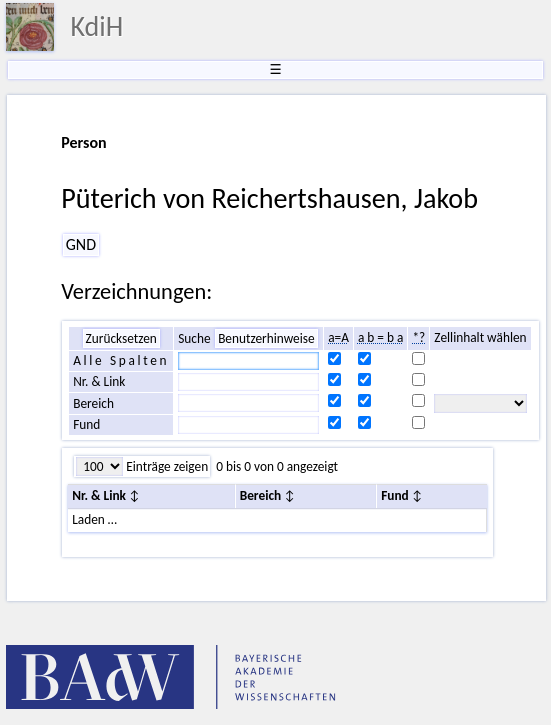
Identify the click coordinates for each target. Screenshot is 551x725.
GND (81, 244)
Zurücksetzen (121, 338)
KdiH (96, 26)
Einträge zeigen (165, 466)
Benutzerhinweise (266, 338)
